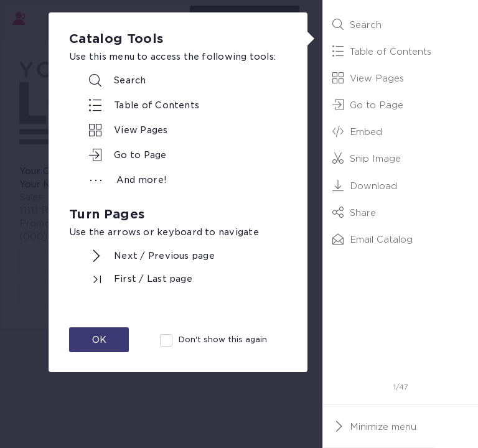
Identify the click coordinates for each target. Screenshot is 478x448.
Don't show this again (223, 339)
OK (99, 340)
